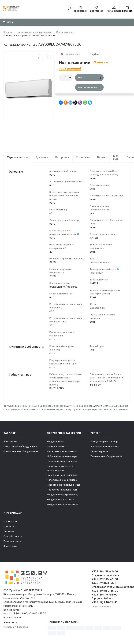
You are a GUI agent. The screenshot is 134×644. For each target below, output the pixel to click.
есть (52, 238)
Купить (89, 78)
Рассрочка (62, 157)
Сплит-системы (56, 447)
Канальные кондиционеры (62, 475)
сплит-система (99, 262)
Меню (8, 22)
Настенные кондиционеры (113, 410)
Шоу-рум (116, 157)
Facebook (23, 627)
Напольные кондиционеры (62, 480)
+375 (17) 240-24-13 (105, 603)
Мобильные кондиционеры (62, 456)
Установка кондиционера (105, 447)
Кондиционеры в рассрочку (52, 406)
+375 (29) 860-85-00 (105, 591)
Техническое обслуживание (106, 456)
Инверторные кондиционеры (81, 410)
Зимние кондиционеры (81, 406)
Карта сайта (10, 546)
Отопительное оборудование (20, 447)
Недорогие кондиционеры (62, 490)
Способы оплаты (13, 536)
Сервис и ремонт (100, 452)
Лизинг (101, 157)
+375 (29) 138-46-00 (105, 572)
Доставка (42, 157)
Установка (83, 157)
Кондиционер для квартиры (63, 505)
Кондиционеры (55, 442)
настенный (96, 273)
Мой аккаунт (114, 9)
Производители (12, 541)
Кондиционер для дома (60, 500)
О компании (10, 522)
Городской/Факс (102, 599)
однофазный (98, 308)
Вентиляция (10, 442)
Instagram (9, 627)
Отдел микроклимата (105, 576)
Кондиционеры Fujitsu (23, 406)
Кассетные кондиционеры (62, 452)
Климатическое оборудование (21, 452)
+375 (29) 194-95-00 (105, 595)
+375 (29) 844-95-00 (105, 583)
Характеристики (18, 157)
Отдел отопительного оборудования (111, 587)
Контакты (9, 527)
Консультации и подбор (104, 442)
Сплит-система (104, 406)
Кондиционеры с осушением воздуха (42, 410)
